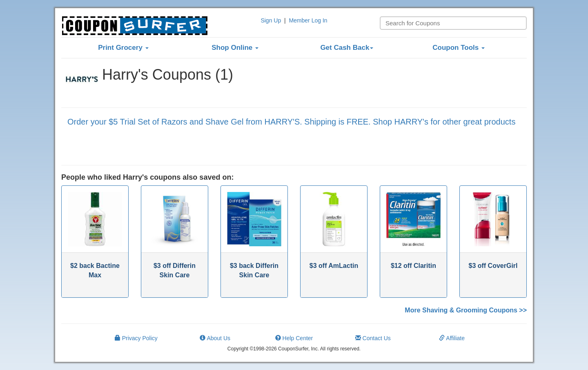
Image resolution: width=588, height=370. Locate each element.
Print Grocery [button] (123, 48)
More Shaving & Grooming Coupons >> (466, 310)
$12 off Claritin (413, 266)
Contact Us (373, 338)
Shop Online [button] (235, 48)
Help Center (294, 338)
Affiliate (452, 338)
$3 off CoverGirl (493, 266)
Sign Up (271, 20)
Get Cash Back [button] (347, 48)
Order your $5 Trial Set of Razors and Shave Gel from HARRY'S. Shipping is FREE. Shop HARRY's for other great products (291, 122)
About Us (215, 338)
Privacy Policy (136, 338)
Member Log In (308, 20)
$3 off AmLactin (334, 266)
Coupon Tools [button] (459, 48)
